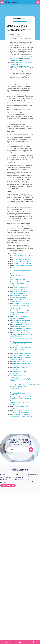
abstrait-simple (17, 393)
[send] (31, 450)
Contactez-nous (6, 477)
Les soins (3, 482)
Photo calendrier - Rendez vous (21, 357)
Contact (7, 642)
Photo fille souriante (19, 367)
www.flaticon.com (23, 255)
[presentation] (20, 456)
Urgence (33, 642)
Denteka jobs (18, 480)
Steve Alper (23, 297)
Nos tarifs (4, 480)
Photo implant (17, 361)
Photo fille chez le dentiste (20, 363)
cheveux (16, 264)
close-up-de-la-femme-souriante (22, 299)
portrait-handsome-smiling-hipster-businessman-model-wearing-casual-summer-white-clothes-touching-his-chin (21, 305)
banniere (16, 259)
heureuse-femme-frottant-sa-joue (22, 274)
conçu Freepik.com (20, 280)
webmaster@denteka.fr (16, 36)
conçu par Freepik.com (25, 259)
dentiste (16, 268)
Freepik (13, 255)
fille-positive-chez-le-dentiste (21, 338)
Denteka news (18, 477)
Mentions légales (32, 482)
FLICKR (13, 297)
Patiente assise (17, 371)
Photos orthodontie (15, 295)
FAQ (28, 479)
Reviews (16, 475)
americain (16, 266)
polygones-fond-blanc (19, 407)
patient (16, 261)
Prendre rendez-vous (20, 642)
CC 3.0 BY (14, 257)
